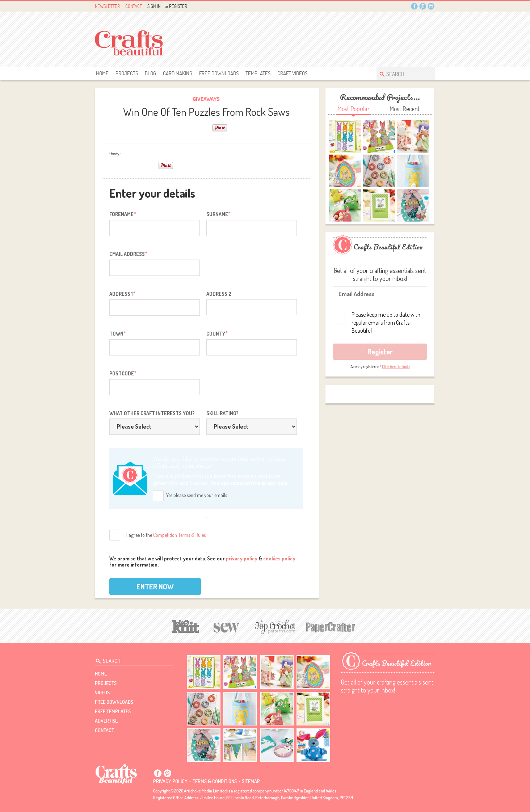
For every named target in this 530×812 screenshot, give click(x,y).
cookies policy (279, 558)
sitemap (251, 781)
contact (104, 730)
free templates (113, 711)
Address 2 (219, 294)
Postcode (123, 373)
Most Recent (405, 109)
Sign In (154, 6)
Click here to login (396, 367)
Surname (218, 214)
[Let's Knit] (186, 625)
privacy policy (242, 558)
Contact (134, 6)
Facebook (414, 6)
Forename (123, 214)
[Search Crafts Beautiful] (402, 73)
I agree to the (166, 535)
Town (118, 333)
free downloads (219, 73)
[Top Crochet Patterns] (274, 627)
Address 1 (122, 294)
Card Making (178, 73)
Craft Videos (292, 73)
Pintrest (423, 6)
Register (178, 6)
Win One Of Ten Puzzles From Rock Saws (206, 112)
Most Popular (354, 109)
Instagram (431, 6)
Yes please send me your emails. (197, 495)
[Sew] (227, 626)
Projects (127, 73)
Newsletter (107, 6)
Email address (128, 254)
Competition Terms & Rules (179, 535)
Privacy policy (170, 781)
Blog (150, 73)
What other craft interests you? (152, 413)
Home (102, 73)
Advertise (106, 721)
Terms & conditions (215, 781)
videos (102, 693)
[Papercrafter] (331, 626)
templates (258, 73)
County (217, 333)
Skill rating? (222, 413)
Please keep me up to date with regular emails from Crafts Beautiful (386, 323)
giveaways (206, 99)
